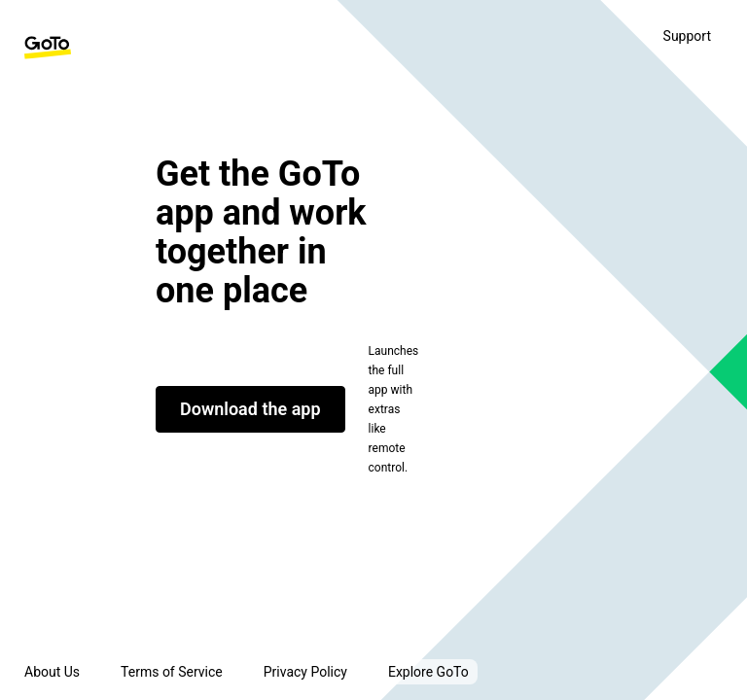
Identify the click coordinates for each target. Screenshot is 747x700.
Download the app (250, 409)
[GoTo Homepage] (48, 48)
